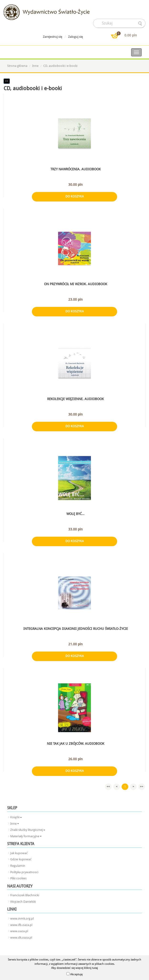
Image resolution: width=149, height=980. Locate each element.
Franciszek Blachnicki (25, 895)
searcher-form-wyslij (140, 24)
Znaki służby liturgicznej (28, 830)
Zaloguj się (75, 37)
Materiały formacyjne (26, 836)
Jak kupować (19, 853)
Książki (16, 817)
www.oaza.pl (19, 931)
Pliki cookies (18, 878)
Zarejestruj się (52, 37)
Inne (35, 66)
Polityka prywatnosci (24, 872)
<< (7, 81)
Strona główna (17, 66)
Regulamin (18, 866)
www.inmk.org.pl (22, 919)
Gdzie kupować (21, 859)
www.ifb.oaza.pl (21, 925)
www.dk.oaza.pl (21, 938)
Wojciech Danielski (23, 902)
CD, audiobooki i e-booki (60, 66)
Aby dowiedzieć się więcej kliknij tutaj (74, 968)
